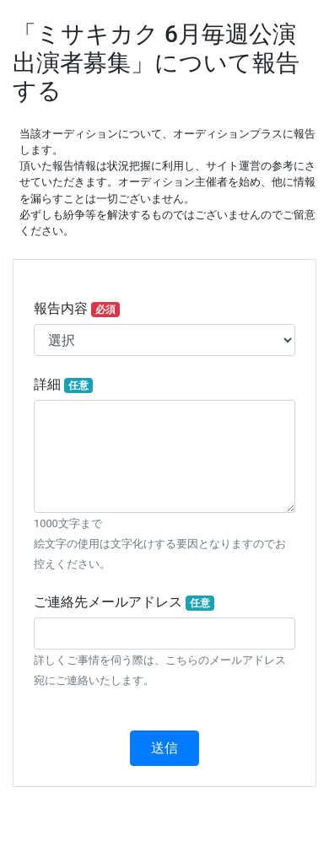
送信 (164, 748)
